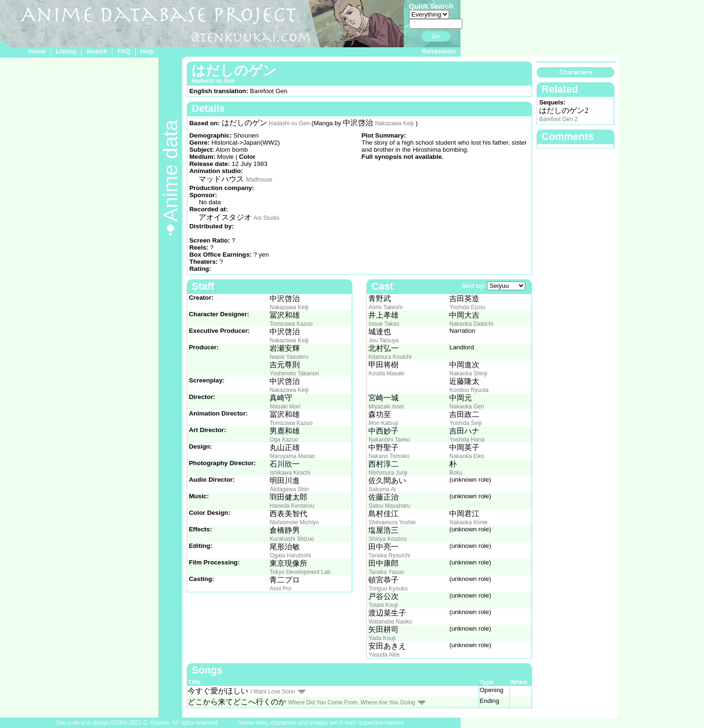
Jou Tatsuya (383, 340)
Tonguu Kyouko (388, 589)
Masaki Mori (285, 407)
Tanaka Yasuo (386, 572)
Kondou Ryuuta (469, 390)
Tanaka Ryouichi (389, 555)
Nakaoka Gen (466, 407)
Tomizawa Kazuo (291, 324)
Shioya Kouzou (387, 539)
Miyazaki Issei (386, 407)
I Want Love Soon (273, 692)
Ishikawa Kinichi (290, 473)
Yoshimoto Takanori (294, 373)
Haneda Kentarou (292, 506)
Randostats (439, 51)
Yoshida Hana (467, 440)
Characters (576, 72)
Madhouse (259, 180)
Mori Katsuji (383, 423)
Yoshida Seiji (465, 423)
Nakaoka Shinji (468, 373)
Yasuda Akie (384, 655)
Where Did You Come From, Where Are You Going (352, 702)
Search (97, 51)
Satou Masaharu (389, 506)
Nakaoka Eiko (467, 456)
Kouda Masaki (386, 373)
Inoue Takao (384, 324)
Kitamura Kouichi (390, 357)
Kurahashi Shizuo (292, 539)
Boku (456, 473)
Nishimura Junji (388, 473)
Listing (66, 51)
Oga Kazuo (284, 440)
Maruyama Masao (292, 456)
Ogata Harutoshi (290, 555)
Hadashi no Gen (289, 123)
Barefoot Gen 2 (558, 119)
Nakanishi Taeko (389, 440)
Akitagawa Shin (289, 489)
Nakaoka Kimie (468, 522)
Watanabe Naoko (390, 622)
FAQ (124, 51)
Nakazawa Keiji (394, 123)
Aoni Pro (280, 589)
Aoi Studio (266, 218)
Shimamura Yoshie (392, 522)
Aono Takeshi (385, 307)
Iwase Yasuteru (289, 357)
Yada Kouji (382, 638)
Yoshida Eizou (467, 307)
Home (37, 51)
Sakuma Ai (382, 489)
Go (436, 36)
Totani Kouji (383, 605)
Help (147, 51)
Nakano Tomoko (389, 456)
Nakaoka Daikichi (471, 324)
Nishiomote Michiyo (294, 522)
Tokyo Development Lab (300, 572)
